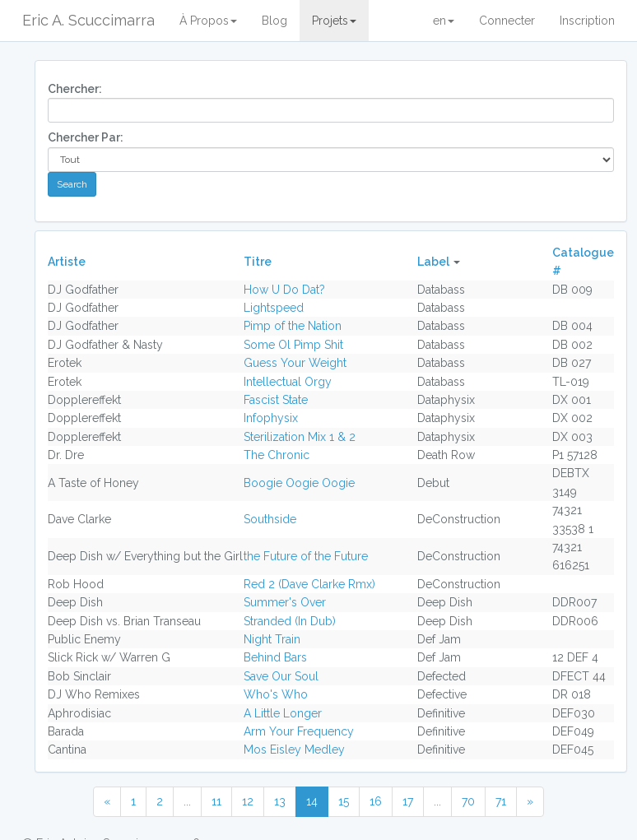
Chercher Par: (86, 137)
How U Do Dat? (284, 290)
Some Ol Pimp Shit (293, 345)
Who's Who (276, 694)
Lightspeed (274, 308)
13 (280, 801)
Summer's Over (285, 602)
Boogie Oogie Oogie (299, 483)
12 (248, 801)
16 (376, 801)
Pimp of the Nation (293, 326)
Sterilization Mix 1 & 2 (300, 437)
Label (433, 262)
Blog (274, 21)
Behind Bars (275, 657)
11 (216, 801)
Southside (270, 519)
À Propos (208, 21)
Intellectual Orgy (288, 382)
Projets (334, 21)
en (444, 21)
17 (408, 801)
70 (468, 801)
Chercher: (75, 89)
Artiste (67, 262)
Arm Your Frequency (299, 731)
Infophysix (271, 418)
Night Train (272, 639)
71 (501, 801)
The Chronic (277, 455)
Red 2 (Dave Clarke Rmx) (309, 584)
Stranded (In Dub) (290, 621)
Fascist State (276, 400)
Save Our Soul (281, 676)
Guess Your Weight (295, 363)
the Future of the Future (306, 556)
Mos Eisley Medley (294, 750)
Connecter (507, 21)
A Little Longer (283, 713)
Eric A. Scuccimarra (88, 20)
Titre (258, 262)
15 (344, 801)
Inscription (587, 21)
